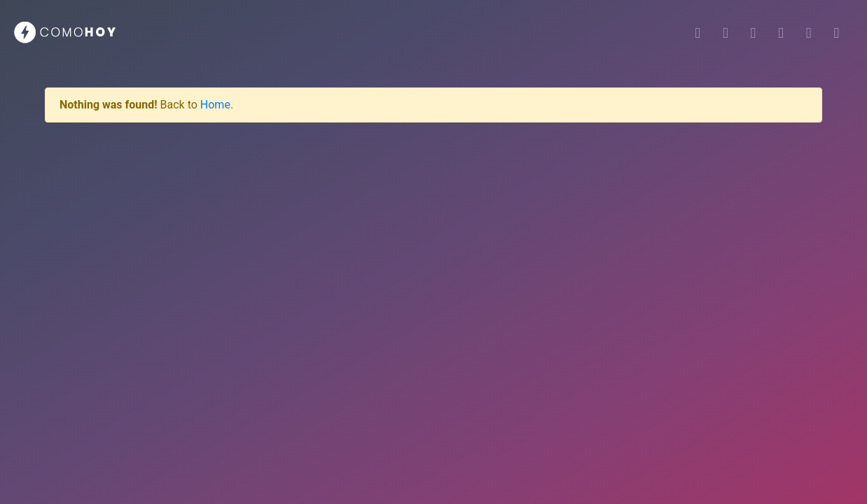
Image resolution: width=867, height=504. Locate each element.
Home (215, 105)
